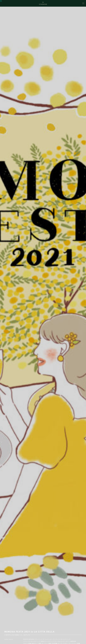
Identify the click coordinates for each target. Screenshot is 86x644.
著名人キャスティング (48, 641)
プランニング (39, 639)
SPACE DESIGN (29, 639)
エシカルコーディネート (63, 641)
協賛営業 (73, 641)
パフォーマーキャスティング (32, 641)
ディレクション (48, 639)
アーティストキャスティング (62, 639)
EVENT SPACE (9, 639)
